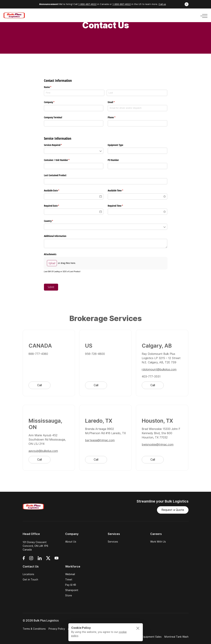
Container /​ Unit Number (61, 160)
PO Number (113, 160)
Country (53, 221)
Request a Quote (173, 510)
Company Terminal (53, 117)
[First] (74, 93)
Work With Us (158, 542)
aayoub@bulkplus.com (43, 452)
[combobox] (74, 151)
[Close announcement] (187, 4)
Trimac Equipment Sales (147, 637)
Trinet (69, 580)
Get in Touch (30, 580)
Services (113, 542)
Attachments (50, 254)
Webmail (70, 574)
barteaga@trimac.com (100, 441)
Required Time (119, 206)
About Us (71, 542)
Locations (28, 574)
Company (53, 102)
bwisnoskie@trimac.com (158, 445)
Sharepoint (72, 590)
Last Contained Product (55, 175)
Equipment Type (115, 145)
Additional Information (55, 236)
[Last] (137, 93)
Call (40, 386)
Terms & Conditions (34, 629)
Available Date (56, 191)
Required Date (56, 206)
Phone (116, 117)
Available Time (120, 191)
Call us (162, 4)
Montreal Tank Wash (176, 637)
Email (115, 102)
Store (69, 595)
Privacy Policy (57, 629)
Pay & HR (71, 585)
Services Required (57, 145)
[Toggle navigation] (203, 15)
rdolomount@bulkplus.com (159, 370)
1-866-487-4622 (87, 4)
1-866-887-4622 (122, 4)
